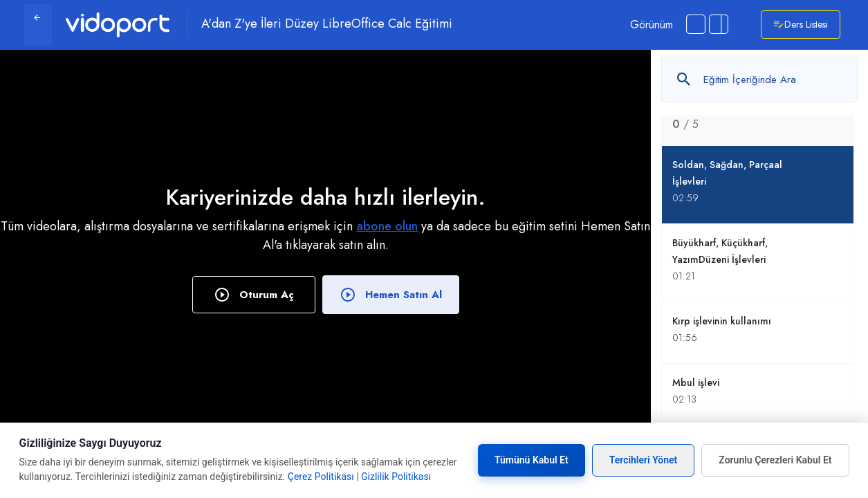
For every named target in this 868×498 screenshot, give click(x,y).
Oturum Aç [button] (254, 295)
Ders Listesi (801, 25)
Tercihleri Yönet (644, 460)
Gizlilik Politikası (396, 477)
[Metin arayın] (759, 79)
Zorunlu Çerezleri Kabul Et (775, 460)
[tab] (758, 116)
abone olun (387, 226)
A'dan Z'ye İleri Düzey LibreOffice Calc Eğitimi (327, 24)
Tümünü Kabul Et (532, 460)
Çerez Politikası (321, 477)
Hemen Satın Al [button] (391, 295)
